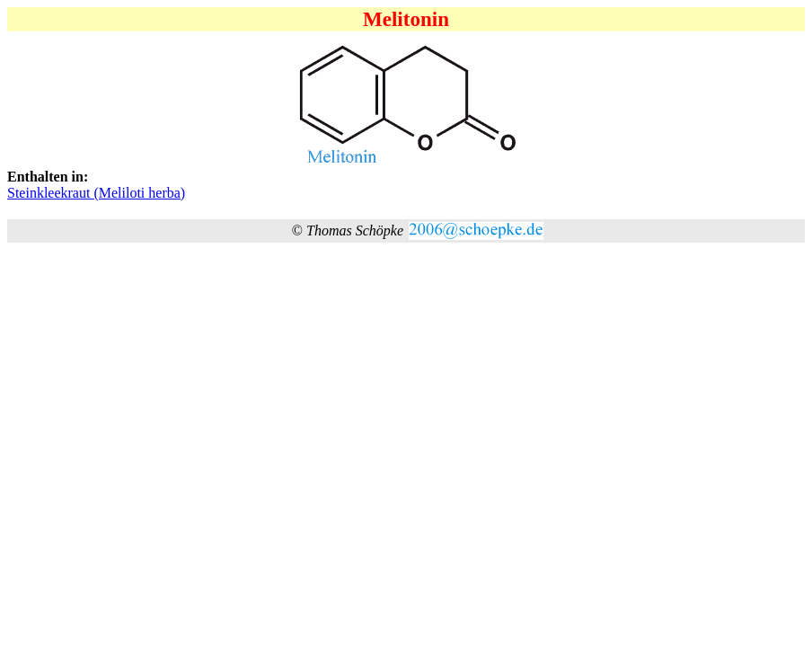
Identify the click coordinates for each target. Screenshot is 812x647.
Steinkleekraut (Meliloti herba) (96, 193)
